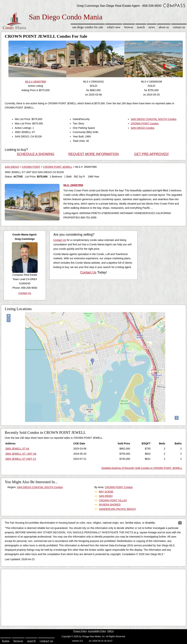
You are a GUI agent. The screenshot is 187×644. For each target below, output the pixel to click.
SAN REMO (106, 496)
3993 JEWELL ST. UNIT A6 (21, 454)
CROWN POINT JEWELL (58, 167)
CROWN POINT (31, 167)
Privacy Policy (80, 631)
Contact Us (179, 27)
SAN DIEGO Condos (143, 128)
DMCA (111, 631)
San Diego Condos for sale (88, 27)
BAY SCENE (106, 492)
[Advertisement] (93, 597)
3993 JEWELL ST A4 (17, 449)
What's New (114, 27)
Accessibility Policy (97, 631)
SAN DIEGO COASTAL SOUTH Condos (154, 119)
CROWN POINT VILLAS (113, 500)
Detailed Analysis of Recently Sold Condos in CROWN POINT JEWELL (142, 468)
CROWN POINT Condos (145, 123)
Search (141, 27)
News (152, 27)
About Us (164, 27)
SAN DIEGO (12, 167)
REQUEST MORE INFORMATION (93, 154)
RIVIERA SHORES (110, 505)
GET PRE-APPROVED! (151, 154)
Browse (129, 27)
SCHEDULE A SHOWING (36, 154)
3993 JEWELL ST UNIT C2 (21, 459)
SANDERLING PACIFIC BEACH (117, 509)
